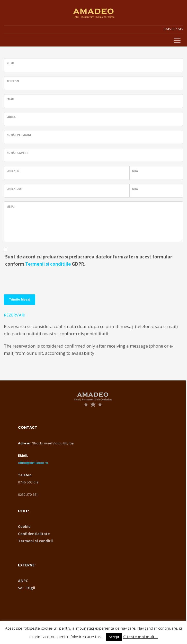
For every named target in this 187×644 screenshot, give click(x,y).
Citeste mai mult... (140, 637)
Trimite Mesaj (20, 299)
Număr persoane (19, 135)
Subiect (12, 117)
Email (10, 99)
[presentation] (43, 279)
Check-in (13, 171)
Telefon (13, 81)
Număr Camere (17, 153)
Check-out (15, 189)
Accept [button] (114, 637)
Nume (10, 63)
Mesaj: (11, 207)
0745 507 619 (173, 29)
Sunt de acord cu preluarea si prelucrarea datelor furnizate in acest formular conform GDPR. (89, 260)
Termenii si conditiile (48, 264)
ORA (135, 171)
